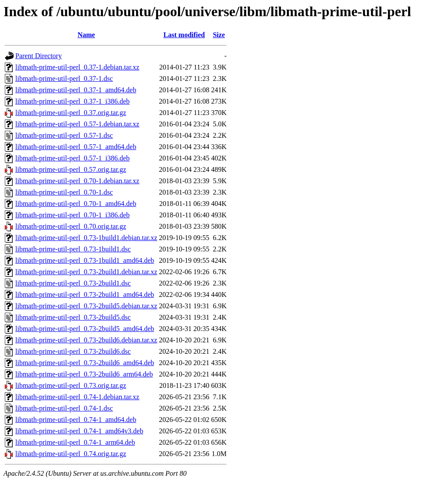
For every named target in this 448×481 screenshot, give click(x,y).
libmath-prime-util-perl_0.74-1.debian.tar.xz (77, 397)
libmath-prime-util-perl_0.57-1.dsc (64, 135)
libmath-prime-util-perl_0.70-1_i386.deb (72, 215)
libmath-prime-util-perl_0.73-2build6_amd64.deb (85, 363)
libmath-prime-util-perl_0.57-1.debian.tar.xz (77, 124)
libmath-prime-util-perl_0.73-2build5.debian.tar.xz (86, 306)
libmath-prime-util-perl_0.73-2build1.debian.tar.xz (86, 272)
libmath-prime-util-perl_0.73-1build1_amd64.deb (85, 260)
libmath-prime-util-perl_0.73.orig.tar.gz (71, 385)
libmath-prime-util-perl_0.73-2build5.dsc (73, 317)
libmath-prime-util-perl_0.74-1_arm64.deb (75, 442)
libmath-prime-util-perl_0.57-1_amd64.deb (76, 147)
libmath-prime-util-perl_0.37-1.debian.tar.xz (77, 67)
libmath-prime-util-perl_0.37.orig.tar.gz (71, 113)
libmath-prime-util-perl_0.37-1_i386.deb (72, 101)
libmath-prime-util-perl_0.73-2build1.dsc (73, 283)
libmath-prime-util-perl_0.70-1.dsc (64, 192)
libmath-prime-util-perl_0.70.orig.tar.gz (71, 226)
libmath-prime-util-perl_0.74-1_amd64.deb (76, 420)
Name (86, 35)
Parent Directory (38, 56)
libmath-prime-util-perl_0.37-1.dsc (64, 78)
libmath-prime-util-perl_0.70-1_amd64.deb (76, 204)
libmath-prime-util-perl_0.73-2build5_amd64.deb (85, 329)
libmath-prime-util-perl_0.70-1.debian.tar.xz (77, 181)
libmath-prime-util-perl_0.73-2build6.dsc (73, 351)
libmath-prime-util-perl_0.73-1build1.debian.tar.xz (86, 238)
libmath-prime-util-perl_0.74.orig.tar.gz (71, 454)
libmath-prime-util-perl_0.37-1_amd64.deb (76, 90)
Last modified (184, 35)
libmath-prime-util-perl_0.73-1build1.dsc (73, 249)
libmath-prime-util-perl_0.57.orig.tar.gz (71, 169)
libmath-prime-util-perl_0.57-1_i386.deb (72, 158)
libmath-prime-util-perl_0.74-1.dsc (64, 408)
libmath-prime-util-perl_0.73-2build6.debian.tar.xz (86, 340)
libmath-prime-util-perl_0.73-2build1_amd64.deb (85, 295)
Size (219, 35)
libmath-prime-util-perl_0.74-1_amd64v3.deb (79, 431)
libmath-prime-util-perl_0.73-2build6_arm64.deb (84, 374)
